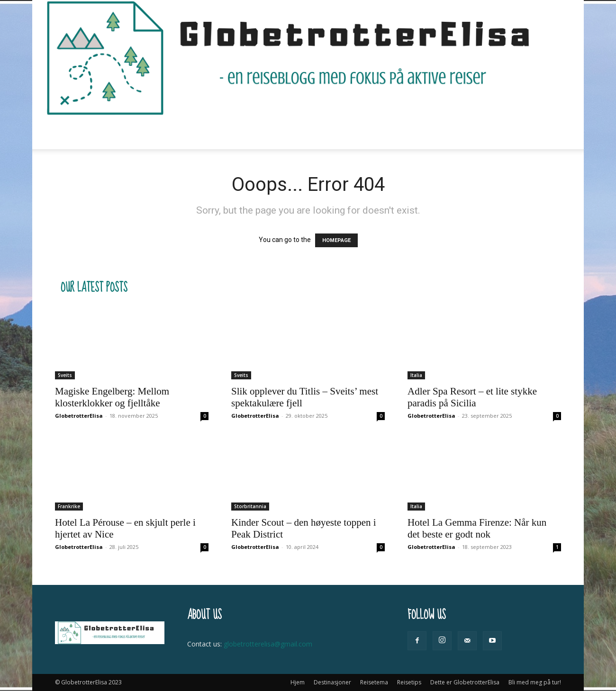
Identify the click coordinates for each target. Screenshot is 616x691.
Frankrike (69, 506)
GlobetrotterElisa (79, 416)
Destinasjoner (175, 132)
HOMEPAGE (336, 240)
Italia (416, 375)
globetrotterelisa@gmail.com (268, 644)
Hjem (126, 132)
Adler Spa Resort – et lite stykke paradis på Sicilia (472, 397)
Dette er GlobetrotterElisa (373, 132)
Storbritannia (250, 506)
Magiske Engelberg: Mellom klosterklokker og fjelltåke (112, 397)
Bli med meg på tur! (465, 132)
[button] (550, 133)
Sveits (65, 375)
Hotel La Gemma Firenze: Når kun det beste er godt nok (477, 528)
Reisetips (293, 132)
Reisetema (238, 132)
